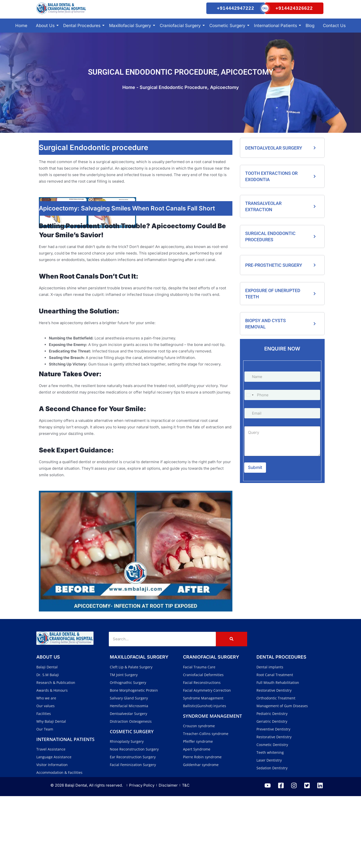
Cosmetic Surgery (228, 37)
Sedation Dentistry (272, 840)
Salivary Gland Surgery (129, 770)
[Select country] (250, 406)
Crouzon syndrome (199, 798)
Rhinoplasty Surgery (127, 813)
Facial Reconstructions (202, 754)
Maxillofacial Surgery (131, 37)
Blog (310, 37)
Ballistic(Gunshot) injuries (205, 778)
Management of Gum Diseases (282, 778)
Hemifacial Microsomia (129, 778)
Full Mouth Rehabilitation (278, 754)
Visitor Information (52, 837)
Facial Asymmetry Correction (207, 762)
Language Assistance (54, 829)
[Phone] (282, 406)
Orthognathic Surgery (128, 754)
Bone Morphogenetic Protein (134, 762)
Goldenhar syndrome (201, 837)
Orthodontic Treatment (276, 770)
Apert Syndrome (197, 821)
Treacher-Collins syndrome (206, 805)
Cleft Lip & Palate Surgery (131, 739)
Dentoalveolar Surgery (128, 785)
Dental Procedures (83, 37)
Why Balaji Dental (51, 793)
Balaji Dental (47, 739)
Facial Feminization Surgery (133, 837)
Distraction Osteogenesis (131, 793)
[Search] (162, 711)
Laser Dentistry (269, 832)
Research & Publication (56, 754)
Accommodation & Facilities (59, 844)
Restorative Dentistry (274, 762)
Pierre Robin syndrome (202, 829)
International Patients (276, 37)
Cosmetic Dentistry (272, 817)
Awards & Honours (52, 762)
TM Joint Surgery (124, 747)
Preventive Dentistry (273, 801)
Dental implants (270, 739)
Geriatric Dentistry (272, 793)
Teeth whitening (270, 824)
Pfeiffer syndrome (198, 813)
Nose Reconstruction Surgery (134, 821)
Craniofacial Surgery (181, 37)
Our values (46, 778)
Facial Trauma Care (199, 739)
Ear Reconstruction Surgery (133, 829)
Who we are (46, 770)
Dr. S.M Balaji (48, 747)
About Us (46, 37)
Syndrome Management (203, 770)
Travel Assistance (51, 821)
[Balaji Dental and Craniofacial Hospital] (86, 14)
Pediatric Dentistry (272, 785)
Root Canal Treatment (275, 747)
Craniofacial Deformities (203, 747)
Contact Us (334, 37)
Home (21, 37)
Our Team (45, 801)
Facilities (44, 785)
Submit (255, 479)
